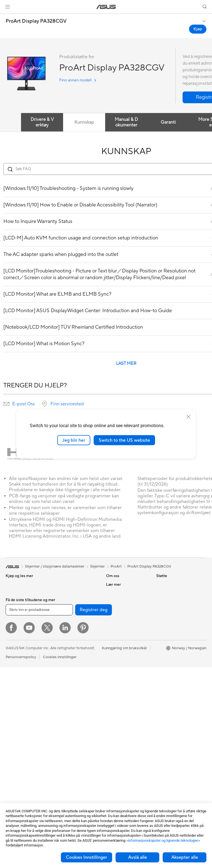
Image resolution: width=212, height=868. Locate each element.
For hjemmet (16, 618)
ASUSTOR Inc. (118, 626)
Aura (160, 669)
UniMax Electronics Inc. (125, 643)
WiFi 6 (60, 643)
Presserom (115, 618)
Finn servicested (67, 404)
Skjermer (13, 682)
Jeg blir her (74, 440)
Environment (167, 593)
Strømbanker (66, 783)
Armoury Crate (169, 660)
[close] (188, 417)
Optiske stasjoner (69, 610)
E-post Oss (24, 404)
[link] (106, 7)
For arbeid (14, 635)
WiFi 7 (60, 635)
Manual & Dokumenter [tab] (126, 122)
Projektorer (15, 745)
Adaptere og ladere (71, 762)
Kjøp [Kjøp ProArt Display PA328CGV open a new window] (198, 29)
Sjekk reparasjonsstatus (126, 660)
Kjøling (60, 593)
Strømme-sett (66, 737)
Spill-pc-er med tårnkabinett (18, 709)
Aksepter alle (185, 857)
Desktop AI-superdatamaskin (69, 684)
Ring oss (113, 694)
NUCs (11, 728)
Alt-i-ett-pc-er (17, 690)
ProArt (116, 566)
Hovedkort (15, 779)
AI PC (161, 610)
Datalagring (64, 618)
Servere (61, 694)
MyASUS (114, 719)
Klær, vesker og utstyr (73, 745)
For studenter (17, 652)
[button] (8, 7)
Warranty (13, 754)
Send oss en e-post (122, 685)
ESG (160, 584)
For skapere (15, 644)
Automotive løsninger (174, 635)
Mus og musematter (71, 720)
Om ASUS (114, 584)
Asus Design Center (172, 618)
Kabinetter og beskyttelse (76, 753)
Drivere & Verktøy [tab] (42, 122)
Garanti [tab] (168, 122)
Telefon (11, 593)
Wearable (13, 762)
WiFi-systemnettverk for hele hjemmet (75, 662)
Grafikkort (14, 787)
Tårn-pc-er (14, 699)
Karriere (113, 593)
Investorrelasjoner (121, 610)
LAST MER (126, 364)
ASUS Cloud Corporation (127, 635)
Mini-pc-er (14, 720)
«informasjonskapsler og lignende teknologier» (163, 840)
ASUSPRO (165, 627)
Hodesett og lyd (68, 728)
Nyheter (113, 601)
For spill (12, 627)
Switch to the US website (124, 440)
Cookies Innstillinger (87, 857)
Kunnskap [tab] (84, 122)
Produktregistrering (122, 677)
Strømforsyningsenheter (75, 601)
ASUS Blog (165, 652)
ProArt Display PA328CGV (36, 21)
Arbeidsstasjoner (20, 737)
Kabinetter (64, 584)
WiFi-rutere (64, 652)
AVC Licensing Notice (174, 643)
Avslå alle (138, 857)
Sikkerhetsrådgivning (124, 702)
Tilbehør (12, 601)
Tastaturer (63, 711)
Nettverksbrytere (69, 673)
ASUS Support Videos (124, 711)
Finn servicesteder (121, 669)
